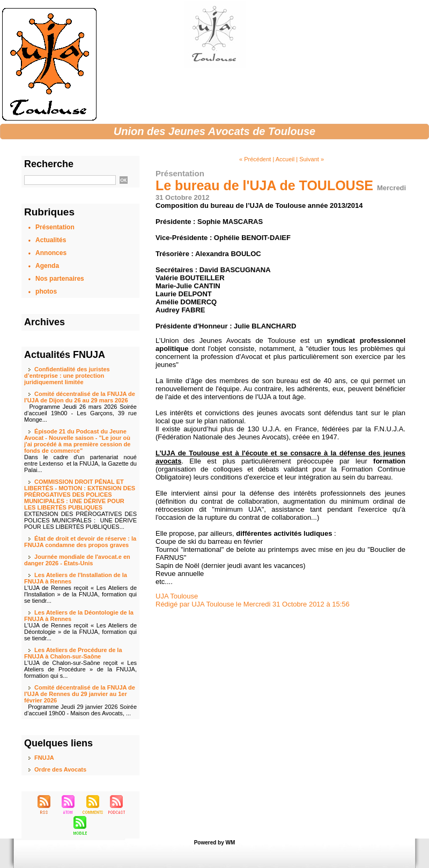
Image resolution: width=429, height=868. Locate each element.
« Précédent (255, 159)
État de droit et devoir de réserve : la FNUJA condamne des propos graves (80, 542)
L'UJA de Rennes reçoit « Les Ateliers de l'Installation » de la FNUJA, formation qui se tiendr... (80, 594)
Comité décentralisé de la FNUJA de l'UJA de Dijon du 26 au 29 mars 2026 (80, 397)
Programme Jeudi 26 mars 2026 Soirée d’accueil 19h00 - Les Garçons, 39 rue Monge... (80, 413)
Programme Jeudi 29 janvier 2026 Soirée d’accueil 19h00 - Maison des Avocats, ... (80, 710)
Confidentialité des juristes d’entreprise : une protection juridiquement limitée (67, 376)
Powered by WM (215, 843)
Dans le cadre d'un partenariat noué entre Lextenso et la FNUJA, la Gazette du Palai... (80, 463)
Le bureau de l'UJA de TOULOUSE (264, 185)
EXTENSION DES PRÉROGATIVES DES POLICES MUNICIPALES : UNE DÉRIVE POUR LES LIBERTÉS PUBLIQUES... (80, 520)
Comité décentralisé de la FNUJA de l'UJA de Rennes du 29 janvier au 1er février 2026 (80, 694)
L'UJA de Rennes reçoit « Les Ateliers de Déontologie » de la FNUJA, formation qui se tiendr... (80, 632)
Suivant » (312, 159)
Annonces (51, 253)
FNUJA (44, 758)
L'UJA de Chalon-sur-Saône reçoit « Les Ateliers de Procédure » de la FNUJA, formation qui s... (80, 669)
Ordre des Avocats (60, 769)
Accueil (285, 159)
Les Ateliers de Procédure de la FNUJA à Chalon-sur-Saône (73, 653)
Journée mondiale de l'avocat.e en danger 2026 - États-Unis (77, 560)
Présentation (55, 227)
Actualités (51, 240)
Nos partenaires (60, 279)
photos (46, 291)
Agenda (47, 266)
